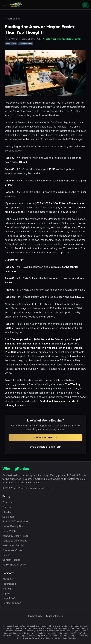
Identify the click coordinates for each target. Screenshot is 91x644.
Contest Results (11, 560)
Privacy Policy (35, 616)
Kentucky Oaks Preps (15, 541)
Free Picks (11, 44)
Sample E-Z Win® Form (16, 521)
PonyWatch (9, 531)
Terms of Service (54, 616)
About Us (8, 579)
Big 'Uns (7, 507)
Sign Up (7, 589)
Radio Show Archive (14, 565)
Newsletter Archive (13, 545)
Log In (6, 593)
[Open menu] (5, 5)
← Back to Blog (12, 19)
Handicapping (26, 44)
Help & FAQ (9, 598)
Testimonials (9, 584)
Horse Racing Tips (13, 526)
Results (7, 512)
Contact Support (12, 603)
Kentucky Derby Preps (15, 536)
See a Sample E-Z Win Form (46, 447)
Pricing (6, 555)
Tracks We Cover (12, 550)
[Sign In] (85, 5)
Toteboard (8, 502)
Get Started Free (46, 438)
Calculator (8, 517)
